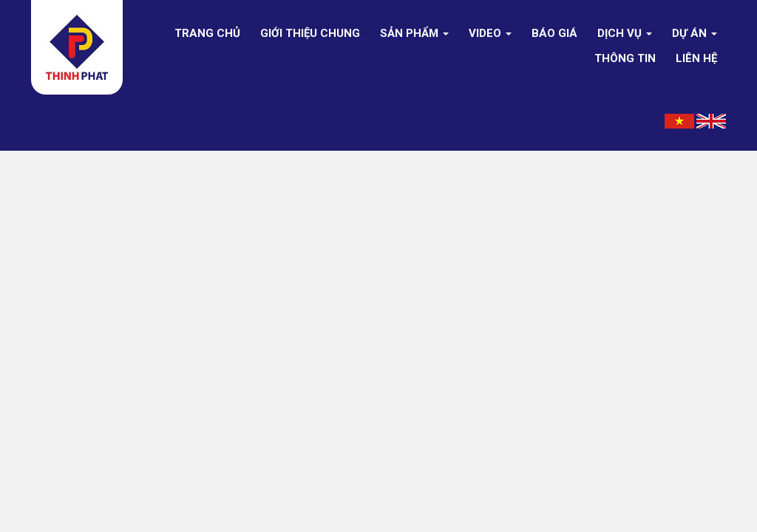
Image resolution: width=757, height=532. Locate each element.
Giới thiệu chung (310, 33)
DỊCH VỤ (625, 33)
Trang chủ (207, 33)
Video (490, 33)
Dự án (695, 33)
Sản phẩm (414, 33)
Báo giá (554, 33)
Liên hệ (696, 58)
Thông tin (625, 58)
